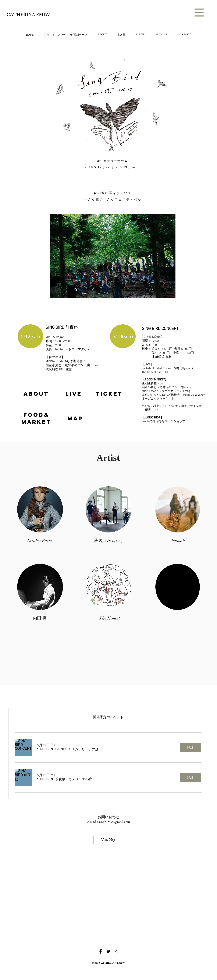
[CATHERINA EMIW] (29, 15)
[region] (36, 394)
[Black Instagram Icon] (116, 951)
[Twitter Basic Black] (108, 951)
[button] (199, 13)
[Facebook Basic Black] (101, 951)
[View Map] (108, 840)
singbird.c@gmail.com (114, 822)
